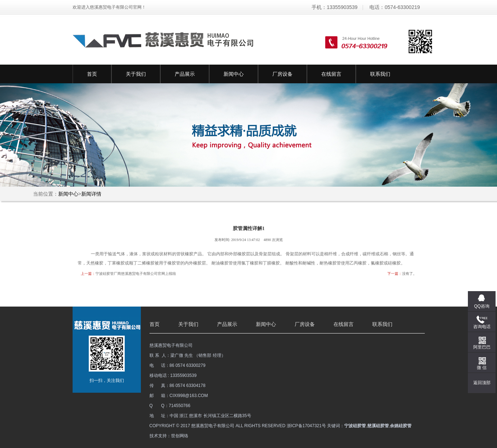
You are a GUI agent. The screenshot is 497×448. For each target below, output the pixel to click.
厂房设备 (282, 74)
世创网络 (180, 436)
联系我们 (380, 74)
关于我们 (136, 74)
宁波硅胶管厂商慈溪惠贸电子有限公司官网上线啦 (143, 272)
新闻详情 (91, 194)
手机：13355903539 (335, 7)
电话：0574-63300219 (395, 7)
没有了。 (399, 272)
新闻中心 (234, 74)
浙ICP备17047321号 (306, 426)
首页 (92, 74)
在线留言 (331, 74)
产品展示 (185, 74)
